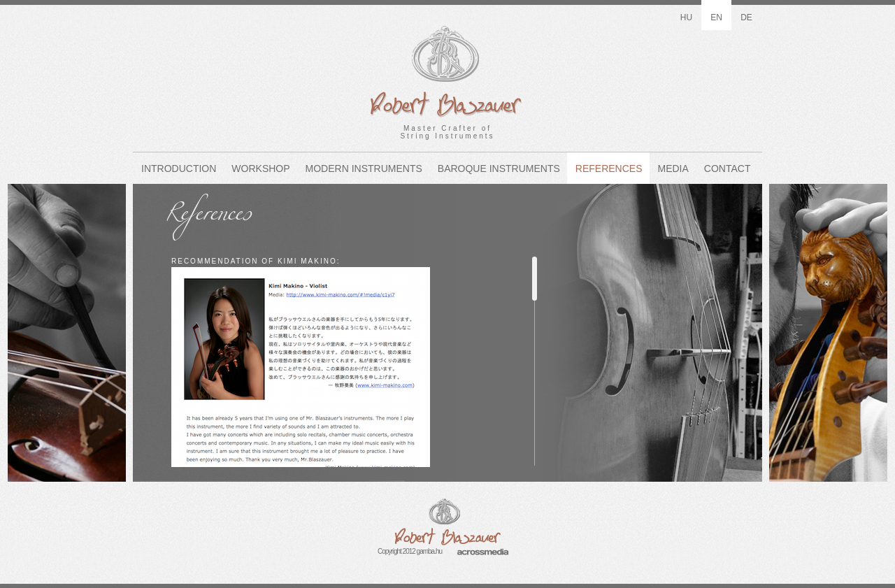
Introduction (179, 168)
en (716, 17)
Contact (728, 168)
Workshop (260, 168)
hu (686, 17)
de (746, 17)
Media (673, 168)
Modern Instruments (364, 168)
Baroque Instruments (499, 168)
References (609, 168)
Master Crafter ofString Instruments (447, 70)
